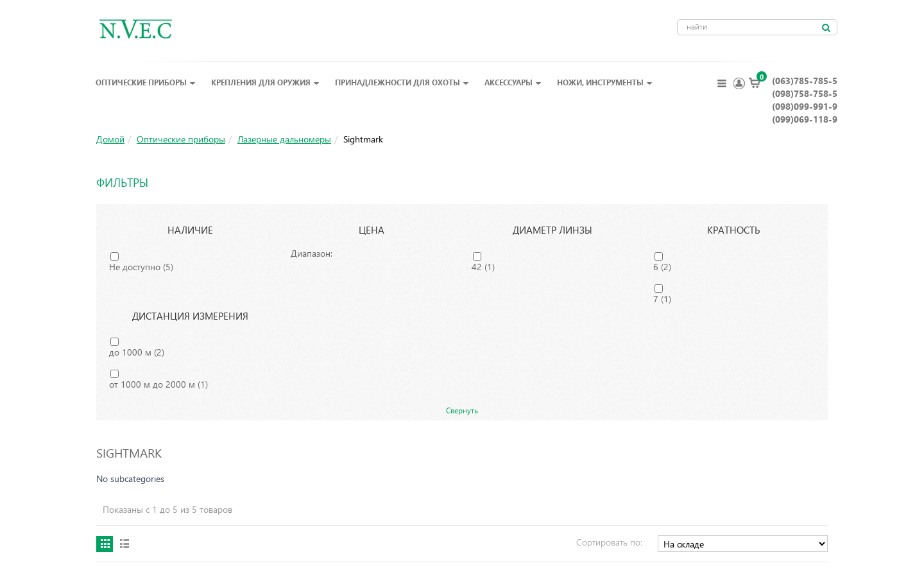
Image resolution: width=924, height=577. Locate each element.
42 (483, 267)
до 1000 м (137, 352)
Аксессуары (513, 82)
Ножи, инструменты (605, 82)
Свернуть (462, 410)
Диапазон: (312, 253)
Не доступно (141, 267)
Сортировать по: (609, 542)
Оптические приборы (146, 82)
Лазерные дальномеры (284, 139)
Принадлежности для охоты (402, 82)
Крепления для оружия (265, 82)
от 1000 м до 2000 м (158, 384)
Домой (110, 139)
